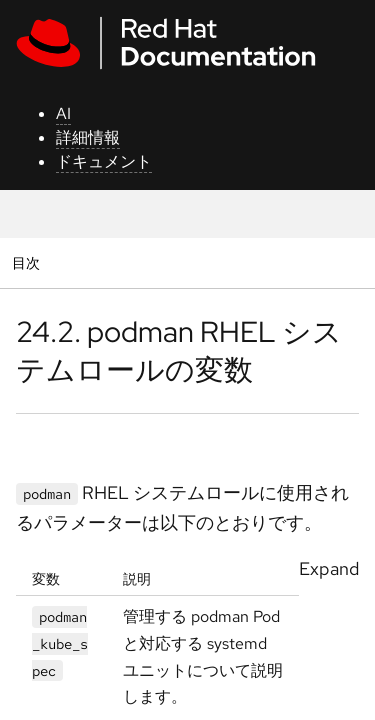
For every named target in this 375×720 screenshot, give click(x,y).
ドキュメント (104, 161)
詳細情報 (88, 137)
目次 (28, 262)
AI (63, 113)
